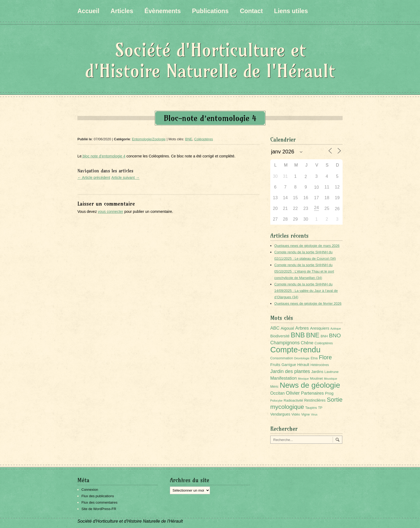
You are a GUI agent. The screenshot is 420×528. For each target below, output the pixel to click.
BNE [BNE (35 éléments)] (313, 335)
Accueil (88, 11)
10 (317, 187)
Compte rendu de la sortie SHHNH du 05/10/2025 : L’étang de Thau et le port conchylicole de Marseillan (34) (304, 271)
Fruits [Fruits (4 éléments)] (275, 365)
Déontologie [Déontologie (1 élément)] (302, 358)
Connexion (90, 490)
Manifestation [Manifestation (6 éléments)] (284, 378)
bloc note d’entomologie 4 (104, 156)
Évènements (163, 11)
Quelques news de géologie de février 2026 (308, 303)
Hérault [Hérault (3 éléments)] (303, 365)
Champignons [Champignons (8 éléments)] (285, 343)
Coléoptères (204, 139)
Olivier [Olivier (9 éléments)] (293, 393)
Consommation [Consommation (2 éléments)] (282, 358)
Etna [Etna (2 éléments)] (314, 358)
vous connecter (110, 212)
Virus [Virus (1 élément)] (314, 414)
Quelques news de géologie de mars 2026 (307, 246)
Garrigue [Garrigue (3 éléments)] (289, 365)
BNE (189, 139)
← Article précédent (94, 178)
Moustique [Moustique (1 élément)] (330, 379)
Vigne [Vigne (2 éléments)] (305, 414)
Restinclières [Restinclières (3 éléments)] (315, 400)
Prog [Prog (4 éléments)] (329, 393)
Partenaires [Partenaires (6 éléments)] (312, 393)
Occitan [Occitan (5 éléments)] (277, 393)
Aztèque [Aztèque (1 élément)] (336, 329)
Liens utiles (291, 11)
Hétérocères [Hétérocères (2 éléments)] (320, 365)
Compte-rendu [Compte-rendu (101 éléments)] (295, 350)
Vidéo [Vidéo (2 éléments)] (296, 414)
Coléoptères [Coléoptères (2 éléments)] (324, 343)
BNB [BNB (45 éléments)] (298, 335)
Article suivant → (125, 178)
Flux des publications (98, 496)
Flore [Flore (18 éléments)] (325, 357)
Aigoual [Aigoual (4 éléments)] (287, 328)
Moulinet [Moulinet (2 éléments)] (316, 379)
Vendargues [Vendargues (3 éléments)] (280, 414)
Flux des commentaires (99, 502)
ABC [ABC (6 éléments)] (275, 328)
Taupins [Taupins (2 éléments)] (311, 408)
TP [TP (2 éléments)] (320, 408)
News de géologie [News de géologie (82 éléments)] (310, 385)
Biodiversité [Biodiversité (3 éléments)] (280, 336)
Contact (251, 11)
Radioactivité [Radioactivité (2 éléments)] (293, 401)
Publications (210, 11)
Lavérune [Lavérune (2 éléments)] (331, 372)
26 (337, 209)
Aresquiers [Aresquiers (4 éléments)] (320, 328)
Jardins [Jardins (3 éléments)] (317, 372)
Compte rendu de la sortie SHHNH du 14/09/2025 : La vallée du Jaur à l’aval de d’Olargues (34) (306, 291)
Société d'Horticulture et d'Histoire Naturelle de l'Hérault (210, 60)
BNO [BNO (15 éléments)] (335, 335)
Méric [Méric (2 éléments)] (274, 387)
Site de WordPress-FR (99, 509)
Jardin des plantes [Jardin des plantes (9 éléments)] (290, 371)
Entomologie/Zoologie (149, 139)
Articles (122, 11)
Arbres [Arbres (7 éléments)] (302, 328)
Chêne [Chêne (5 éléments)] (307, 343)
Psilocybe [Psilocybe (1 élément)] (276, 401)
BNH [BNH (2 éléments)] (324, 336)
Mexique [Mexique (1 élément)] (303, 379)
